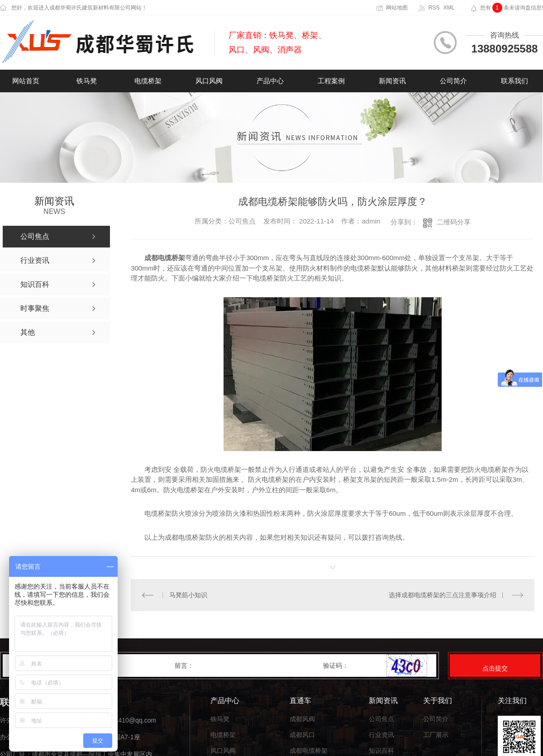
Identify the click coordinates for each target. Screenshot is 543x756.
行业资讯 (381, 735)
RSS (434, 8)
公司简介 (453, 81)
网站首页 (26, 81)
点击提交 (495, 668)
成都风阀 (302, 719)
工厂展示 (436, 735)
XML (449, 8)
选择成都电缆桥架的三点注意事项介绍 (443, 595)
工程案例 (331, 81)
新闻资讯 (392, 81)
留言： (249, 666)
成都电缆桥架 (309, 751)
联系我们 (514, 81)
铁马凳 (87, 81)
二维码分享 (454, 222)
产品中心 (270, 81)
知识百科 (381, 751)
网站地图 (397, 8)
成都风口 (302, 735)
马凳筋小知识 (188, 595)
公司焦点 (381, 719)
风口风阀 (209, 81)
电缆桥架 (148, 81)
